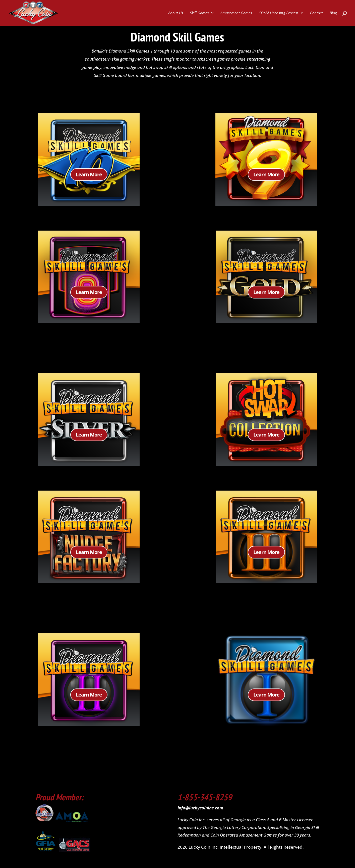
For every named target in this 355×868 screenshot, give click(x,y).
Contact (316, 13)
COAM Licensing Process (278, 13)
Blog (333, 13)
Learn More (89, 178)
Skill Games (199, 13)
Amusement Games (236, 13)
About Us (176, 13)
